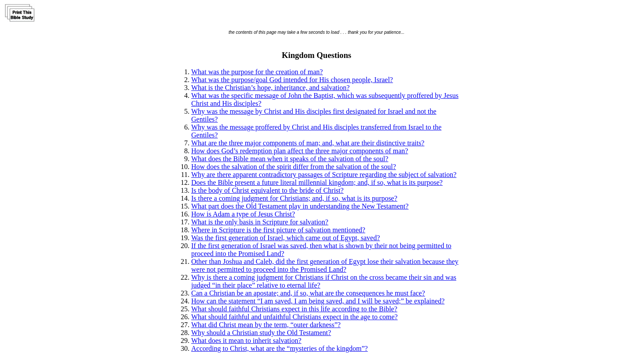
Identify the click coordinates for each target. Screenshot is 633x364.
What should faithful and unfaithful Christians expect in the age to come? (295, 317)
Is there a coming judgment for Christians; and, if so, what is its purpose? (294, 198)
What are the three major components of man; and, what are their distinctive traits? (308, 143)
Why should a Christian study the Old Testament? (261, 333)
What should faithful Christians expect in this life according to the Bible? (294, 309)
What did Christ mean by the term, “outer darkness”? (266, 325)
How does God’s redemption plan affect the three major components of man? (300, 151)
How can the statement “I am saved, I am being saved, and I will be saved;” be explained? (318, 301)
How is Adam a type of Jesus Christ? (243, 214)
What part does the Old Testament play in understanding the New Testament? (300, 206)
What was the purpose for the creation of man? (257, 72)
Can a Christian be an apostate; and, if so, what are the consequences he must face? (308, 293)
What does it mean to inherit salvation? (246, 341)
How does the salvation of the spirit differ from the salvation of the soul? (294, 167)
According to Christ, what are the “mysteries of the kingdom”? (280, 348)
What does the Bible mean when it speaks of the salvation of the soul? (290, 159)
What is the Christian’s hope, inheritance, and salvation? (270, 88)
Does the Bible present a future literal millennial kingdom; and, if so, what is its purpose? (317, 182)
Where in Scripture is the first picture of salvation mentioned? (278, 230)
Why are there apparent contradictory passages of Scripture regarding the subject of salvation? (324, 175)
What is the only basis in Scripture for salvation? (260, 222)
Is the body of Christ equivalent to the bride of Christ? (267, 190)
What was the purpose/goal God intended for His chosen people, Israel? (292, 80)
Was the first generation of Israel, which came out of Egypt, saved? (286, 238)
